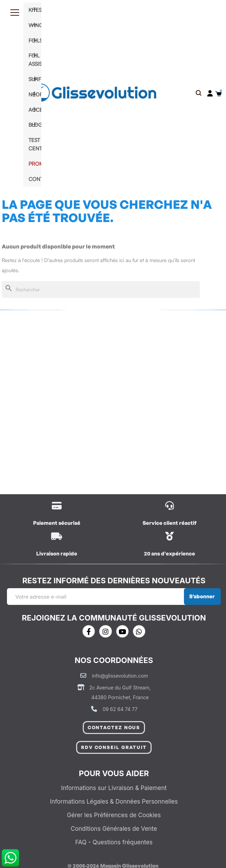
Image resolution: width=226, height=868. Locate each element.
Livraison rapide (57, 554)
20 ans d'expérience (169, 554)
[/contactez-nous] (169, 506)
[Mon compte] (210, 93)
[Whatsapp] (139, 631)
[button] (199, 93)
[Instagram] (105, 631)
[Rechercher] (101, 290)
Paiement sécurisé (57, 523)
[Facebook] (89, 631)
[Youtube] (122, 631)
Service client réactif (169, 523)
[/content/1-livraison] (56, 506)
